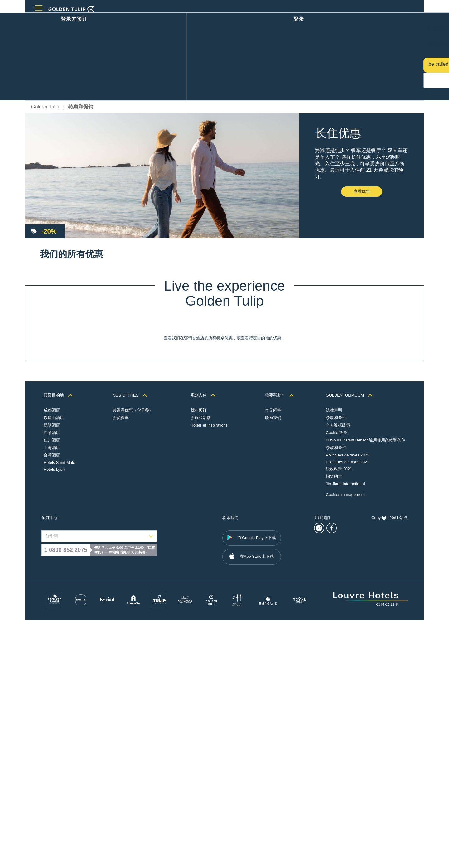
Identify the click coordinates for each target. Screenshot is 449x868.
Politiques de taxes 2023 (347, 703)
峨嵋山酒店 (54, 665)
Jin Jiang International (345, 732)
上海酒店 (52, 695)
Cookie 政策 (336, 680)
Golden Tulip (45, 35)
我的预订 (200, 658)
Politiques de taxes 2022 (347, 710)
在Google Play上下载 (252, 785)
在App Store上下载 (252, 804)
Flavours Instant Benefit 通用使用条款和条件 (365, 688)
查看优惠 (362, 120)
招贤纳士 (334, 724)
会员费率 (122, 665)
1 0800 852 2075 (66, 798)
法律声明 (334, 658)
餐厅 (74, 21)
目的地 (55, 21)
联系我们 (275, 665)
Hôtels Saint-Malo (60, 710)
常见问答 (275, 658)
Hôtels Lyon (54, 717)
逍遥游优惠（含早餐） (134, 658)
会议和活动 (97, 21)
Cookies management (345, 743)
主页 (36, 21)
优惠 (121, 21)
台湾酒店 (52, 703)
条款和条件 (336, 665)
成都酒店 (52, 658)
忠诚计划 (142, 21)
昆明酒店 (52, 673)
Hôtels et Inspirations (211, 673)
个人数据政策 (338, 673)
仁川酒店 (52, 688)
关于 (163, 21)
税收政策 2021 (339, 717)
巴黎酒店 (52, 680)
